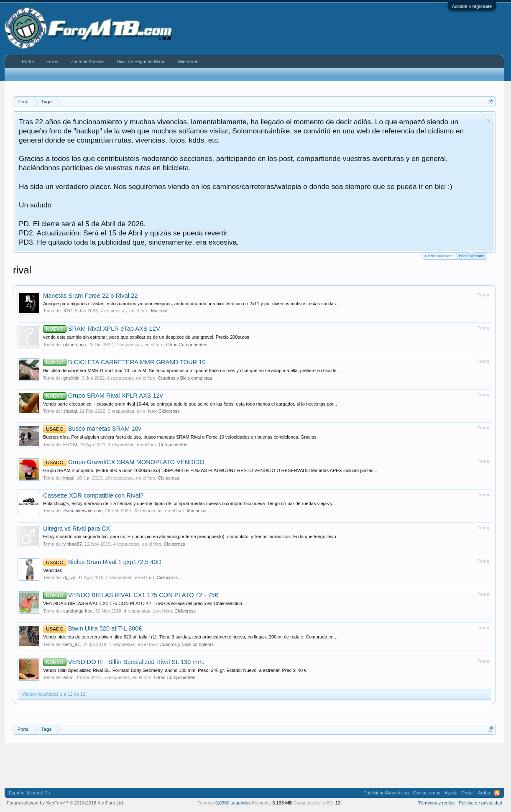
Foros (52, 61)
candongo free (78, 611)
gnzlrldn (71, 378)
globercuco (74, 345)
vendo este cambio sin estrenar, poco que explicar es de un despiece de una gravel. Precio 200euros (146, 337)
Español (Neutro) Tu (29, 793)
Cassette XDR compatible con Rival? (93, 495)
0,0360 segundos (233, 803)
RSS (497, 793)
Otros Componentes (187, 345)
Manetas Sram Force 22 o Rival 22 (90, 296)
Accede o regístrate (472, 6)
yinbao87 (73, 544)
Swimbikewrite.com (83, 511)
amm (68, 677)
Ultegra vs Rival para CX (77, 529)
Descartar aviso (489, 121)
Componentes (173, 444)
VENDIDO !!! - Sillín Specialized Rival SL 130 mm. (124, 662)
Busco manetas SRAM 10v (92, 429)
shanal (70, 411)
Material (159, 311)
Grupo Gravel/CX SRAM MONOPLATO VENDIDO (124, 462)
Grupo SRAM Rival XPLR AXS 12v (103, 396)
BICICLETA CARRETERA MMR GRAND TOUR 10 (124, 362)
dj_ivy (69, 577)
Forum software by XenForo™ (65, 803)
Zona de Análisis (88, 61)
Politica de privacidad (480, 803)
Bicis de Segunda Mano (141, 61)
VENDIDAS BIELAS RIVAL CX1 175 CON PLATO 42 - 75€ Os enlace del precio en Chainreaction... (144, 603)
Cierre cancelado (439, 256)
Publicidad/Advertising (386, 793)
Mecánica (197, 511)
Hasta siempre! (471, 255)
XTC (68, 311)
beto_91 (72, 644)
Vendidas (52, 570)
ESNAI (70, 444)
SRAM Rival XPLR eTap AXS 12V (102, 329)
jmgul (69, 478)
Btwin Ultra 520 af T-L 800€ (93, 628)
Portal (28, 61)
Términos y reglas (436, 803)
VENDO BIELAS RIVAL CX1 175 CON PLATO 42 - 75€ (130, 595)
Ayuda (451, 793)
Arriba (484, 793)
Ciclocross (169, 411)
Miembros (188, 61)
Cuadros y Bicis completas (185, 378)
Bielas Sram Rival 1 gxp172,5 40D (102, 562)
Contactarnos (426, 793)
